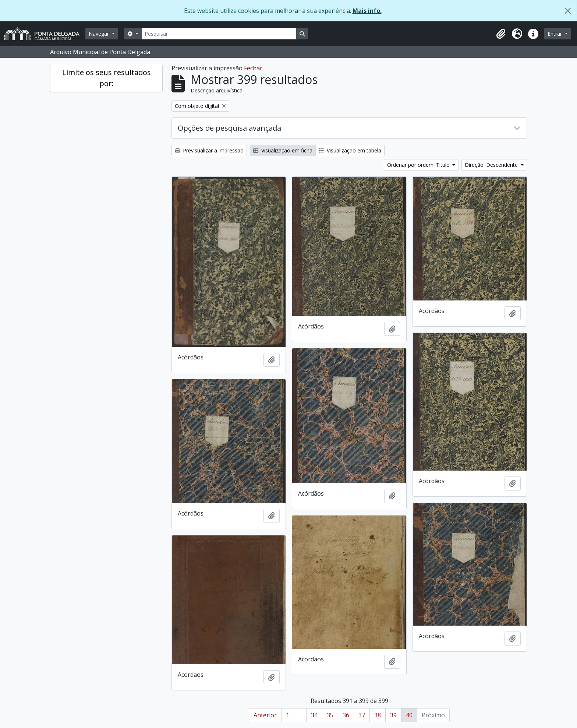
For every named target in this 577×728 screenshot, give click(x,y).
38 (378, 715)
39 (393, 715)
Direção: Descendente (492, 165)
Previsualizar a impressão (209, 150)
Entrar (555, 34)
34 (314, 715)
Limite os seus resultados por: (107, 78)
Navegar (100, 34)
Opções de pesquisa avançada (229, 128)
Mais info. (367, 11)
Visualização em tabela (350, 150)
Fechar (253, 68)
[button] (501, 34)
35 (330, 715)
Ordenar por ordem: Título (419, 165)
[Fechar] (568, 11)
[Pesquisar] (219, 34)
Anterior (265, 715)
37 (362, 715)
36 (346, 715)
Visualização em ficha (283, 150)
